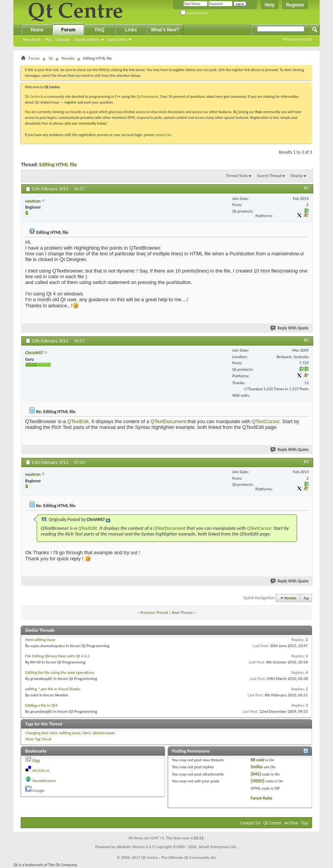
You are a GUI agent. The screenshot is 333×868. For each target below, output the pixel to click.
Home (37, 30)
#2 (306, 340)
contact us (163, 135)
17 (246, 389)
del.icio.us (41, 770)
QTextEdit (78, 421)
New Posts (32, 40)
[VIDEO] (257, 781)
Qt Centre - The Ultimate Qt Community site (179, 857)
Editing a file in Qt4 (41, 705)
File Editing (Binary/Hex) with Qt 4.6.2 (57, 656)
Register (295, 5)
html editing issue (40, 640)
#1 (306, 188)
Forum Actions (87, 40)
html (86, 733)
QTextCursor (265, 421)
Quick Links (117, 40)
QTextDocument (168, 421)
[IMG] (256, 774)
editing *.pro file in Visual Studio (53, 689)
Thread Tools (237, 176)
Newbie (68, 58)
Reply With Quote (290, 328)
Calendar (63, 40)
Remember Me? (195, 13)
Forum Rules (261, 798)
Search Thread (269, 176)
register (70, 102)
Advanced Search (297, 39)
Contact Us (250, 823)
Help (270, 5)
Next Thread (182, 612)
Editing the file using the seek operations (60, 672)
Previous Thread (154, 612)
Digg (36, 760)
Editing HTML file (58, 165)
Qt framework (148, 97)
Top (306, 598)
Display (297, 176)
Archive (291, 823)
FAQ (48, 40)
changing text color (41, 733)
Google (39, 791)
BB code (258, 760)
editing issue (70, 733)
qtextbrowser (104, 733)
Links (131, 30)
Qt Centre (32, 97)
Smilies (257, 767)
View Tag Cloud (38, 739)
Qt (51, 58)
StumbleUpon (44, 781)
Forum (68, 30)
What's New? (165, 30)
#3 (306, 462)
